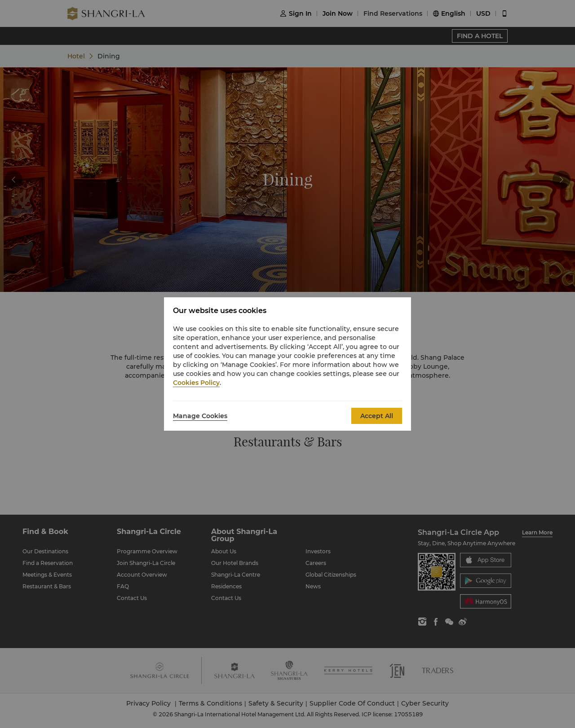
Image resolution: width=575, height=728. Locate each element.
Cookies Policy (196, 383)
